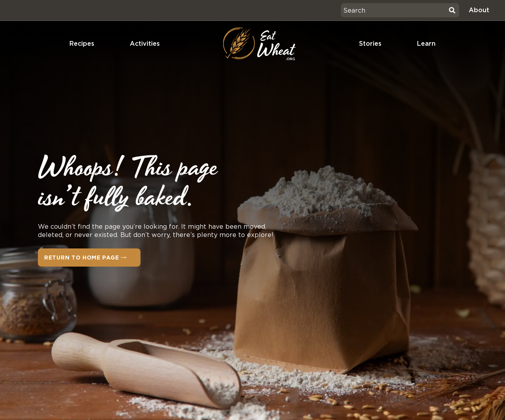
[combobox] (394, 10)
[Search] (452, 10)
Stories (370, 44)
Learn (426, 44)
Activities (145, 44)
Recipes (82, 44)
